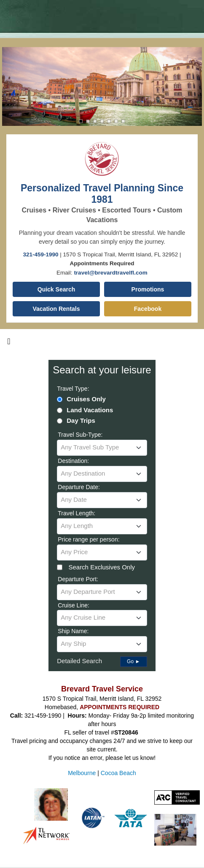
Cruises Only (86, 399)
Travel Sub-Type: (80, 435)
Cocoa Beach (118, 773)
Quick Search (56, 289)
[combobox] (102, 448)
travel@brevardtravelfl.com (111, 273)
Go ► (133, 661)
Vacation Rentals (56, 309)
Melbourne (82, 773)
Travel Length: (76, 513)
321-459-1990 (41, 254)
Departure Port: (78, 579)
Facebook (148, 309)
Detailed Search (79, 661)
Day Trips (81, 420)
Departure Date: (79, 487)
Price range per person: (89, 539)
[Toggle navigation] (9, 343)
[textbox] (102, 447)
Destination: (73, 461)
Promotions (148, 289)
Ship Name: (73, 631)
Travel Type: (73, 389)
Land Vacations (90, 410)
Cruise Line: (74, 605)
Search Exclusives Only (102, 567)
